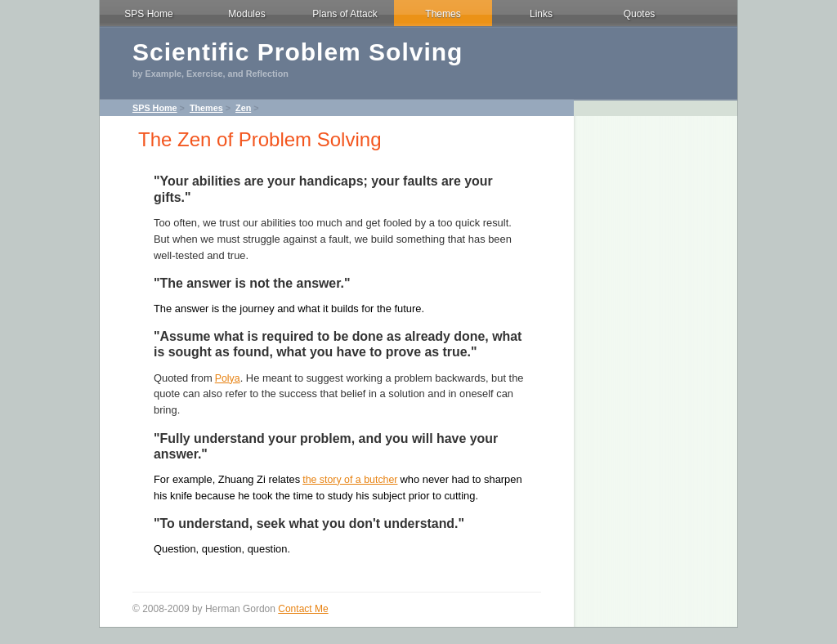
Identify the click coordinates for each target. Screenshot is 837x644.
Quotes (640, 14)
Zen (243, 108)
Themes (443, 14)
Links (541, 14)
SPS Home (148, 14)
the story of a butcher (350, 480)
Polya (228, 378)
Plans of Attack (345, 14)
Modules (246, 14)
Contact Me (303, 609)
